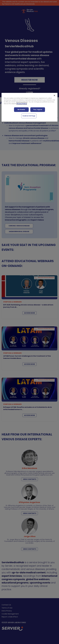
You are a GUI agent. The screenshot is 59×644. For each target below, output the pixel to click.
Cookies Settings (29, 116)
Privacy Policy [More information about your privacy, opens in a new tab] (22, 104)
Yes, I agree (38, 110)
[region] (30, 107)
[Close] (54, 96)
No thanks (21, 110)
